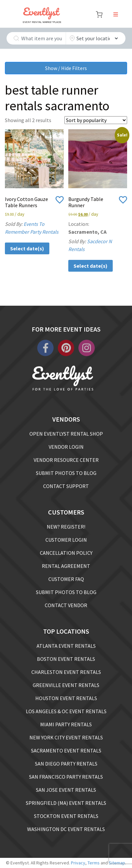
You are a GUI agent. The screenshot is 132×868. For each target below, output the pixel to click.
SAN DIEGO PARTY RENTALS (66, 764)
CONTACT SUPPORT (66, 486)
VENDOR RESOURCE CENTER (66, 460)
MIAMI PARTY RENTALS (66, 724)
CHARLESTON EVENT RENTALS (66, 672)
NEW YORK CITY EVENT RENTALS (66, 737)
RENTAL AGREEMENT (66, 566)
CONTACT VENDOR (66, 605)
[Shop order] (96, 120)
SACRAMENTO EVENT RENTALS (66, 750)
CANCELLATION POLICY (66, 553)
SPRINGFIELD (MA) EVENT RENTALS (66, 803)
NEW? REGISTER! (66, 527)
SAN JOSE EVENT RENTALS (66, 790)
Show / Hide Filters (66, 68)
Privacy (78, 863)
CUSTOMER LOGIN (66, 540)
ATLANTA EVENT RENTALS (66, 646)
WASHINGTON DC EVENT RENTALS (66, 829)
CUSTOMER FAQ (66, 579)
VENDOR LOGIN (66, 447)
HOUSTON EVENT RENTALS (66, 698)
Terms (94, 863)
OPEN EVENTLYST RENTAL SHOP (66, 434)
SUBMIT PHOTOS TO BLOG (66, 473)
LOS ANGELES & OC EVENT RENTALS (66, 711)
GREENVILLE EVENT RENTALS (66, 685)
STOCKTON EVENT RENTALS (66, 816)
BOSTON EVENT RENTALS (66, 659)
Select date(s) (27, 248)
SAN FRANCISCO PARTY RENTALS (66, 777)
